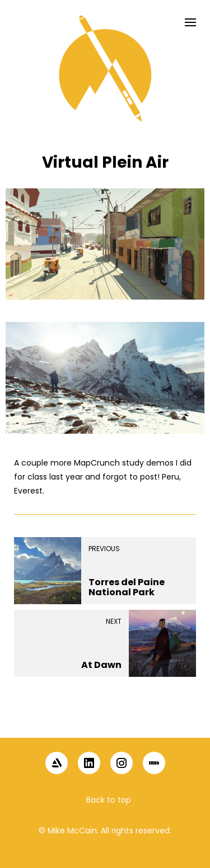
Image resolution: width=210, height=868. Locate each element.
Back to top (109, 800)
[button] (105, 718)
